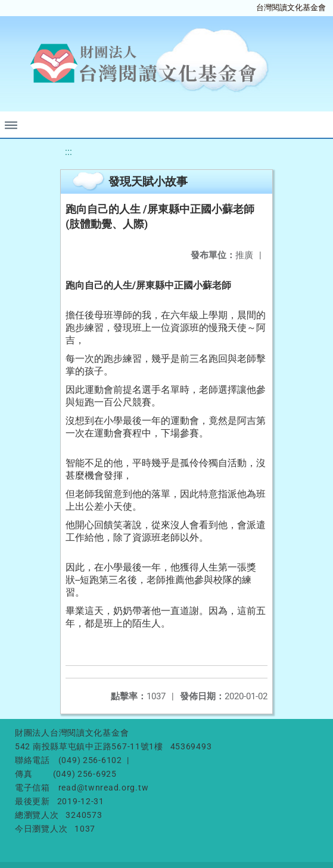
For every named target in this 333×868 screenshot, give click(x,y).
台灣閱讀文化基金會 (291, 7)
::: (69, 152)
